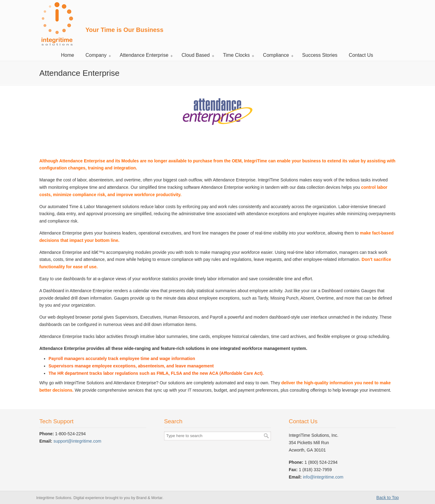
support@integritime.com (77, 441)
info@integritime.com (323, 477)
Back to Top (388, 498)
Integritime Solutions (57, 24)
